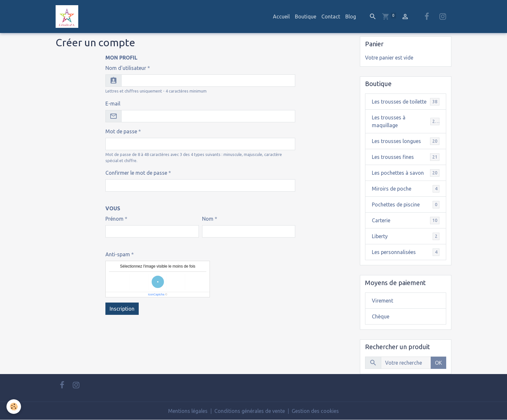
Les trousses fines (406, 157)
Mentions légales (188, 411)
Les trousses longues (406, 141)
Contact (331, 17)
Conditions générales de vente (250, 411)
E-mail (113, 104)
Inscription (122, 309)
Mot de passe (121, 131)
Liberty (406, 236)
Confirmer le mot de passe (136, 173)
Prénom (114, 219)
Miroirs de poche (406, 189)
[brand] (68, 17)
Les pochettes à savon (406, 173)
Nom (208, 219)
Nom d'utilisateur (126, 68)
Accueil (281, 17)
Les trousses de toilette (406, 102)
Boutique (306, 17)
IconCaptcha (156, 294)
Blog (351, 17)
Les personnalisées (406, 252)
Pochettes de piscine (406, 205)
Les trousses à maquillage (406, 121)
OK (438, 363)
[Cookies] (14, 407)
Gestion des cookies (315, 411)
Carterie (406, 221)
